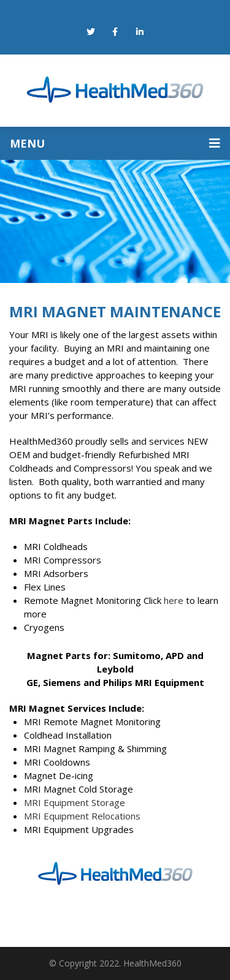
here (174, 600)
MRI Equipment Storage (76, 802)
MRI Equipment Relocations (82, 816)
